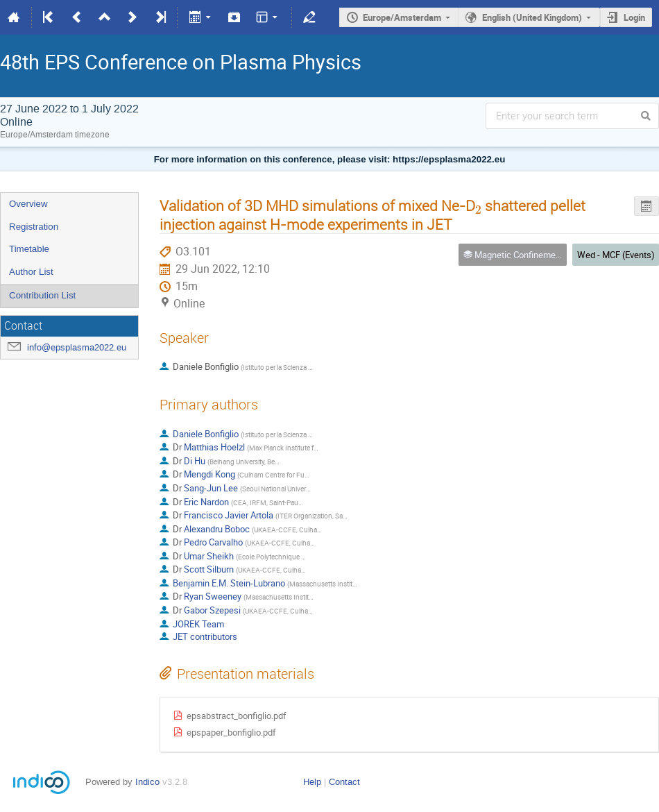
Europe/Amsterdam (402, 17)
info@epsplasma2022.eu (77, 347)
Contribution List (42, 295)
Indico (147, 782)
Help (312, 782)
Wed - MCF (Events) (616, 255)
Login (634, 17)
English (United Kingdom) (532, 17)
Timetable (29, 249)
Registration (34, 227)
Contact (344, 782)
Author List (31, 272)
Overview (28, 204)
